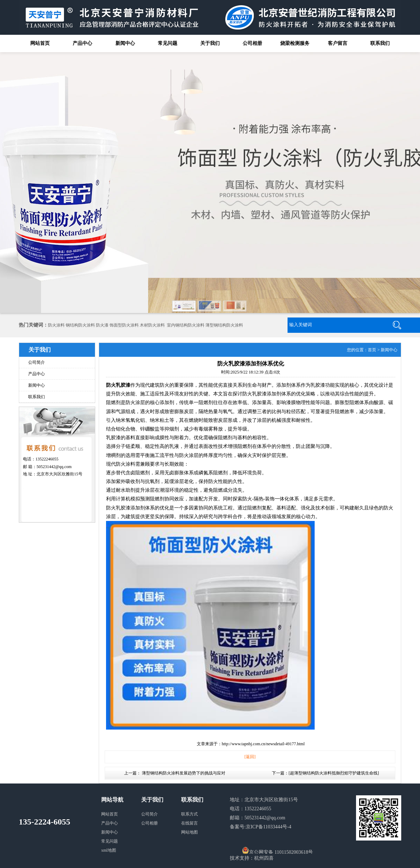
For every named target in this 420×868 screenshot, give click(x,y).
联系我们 (380, 43)
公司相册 (252, 43)
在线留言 (189, 823)
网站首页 (40, 43)
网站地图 (189, 832)
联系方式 (189, 814)
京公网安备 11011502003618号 (277, 850)
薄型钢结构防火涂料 (224, 325)
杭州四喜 (264, 858)
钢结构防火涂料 (80, 325)
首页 (372, 350)
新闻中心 (125, 43)
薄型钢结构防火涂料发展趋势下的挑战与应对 (184, 773)
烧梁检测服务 (295, 43)
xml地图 (109, 850)
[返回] (250, 757)
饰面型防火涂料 (124, 325)
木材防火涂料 (152, 325)
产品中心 (82, 43)
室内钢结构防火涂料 (186, 325)
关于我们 (210, 43)
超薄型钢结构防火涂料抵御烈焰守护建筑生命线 (334, 773)
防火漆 (102, 325)
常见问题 (168, 43)
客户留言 (338, 43)
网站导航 (112, 800)
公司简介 (37, 362)
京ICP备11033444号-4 (269, 827)
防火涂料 (56, 325)
